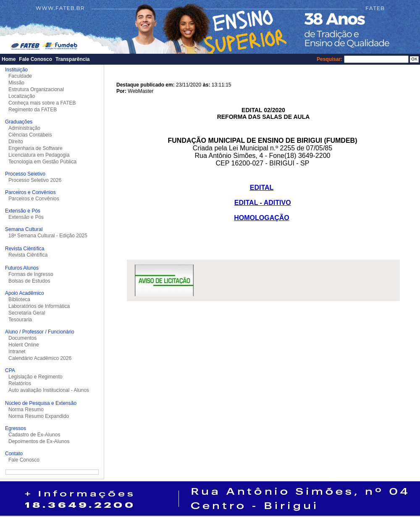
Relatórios (20, 383)
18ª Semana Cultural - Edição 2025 (48, 236)
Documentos (22, 338)
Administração (24, 128)
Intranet (17, 352)
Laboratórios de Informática (39, 306)
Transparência (72, 59)
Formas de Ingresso (31, 274)
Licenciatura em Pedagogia (39, 155)
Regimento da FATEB (33, 110)
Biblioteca (19, 299)
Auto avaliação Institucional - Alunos (49, 390)
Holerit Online (24, 345)
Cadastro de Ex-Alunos (34, 435)
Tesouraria (20, 320)
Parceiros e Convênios (34, 199)
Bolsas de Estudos (29, 281)
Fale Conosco (35, 59)
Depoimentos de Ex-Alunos (39, 441)
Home (9, 59)
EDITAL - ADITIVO (263, 203)
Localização (22, 96)
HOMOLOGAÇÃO (262, 218)
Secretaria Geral (27, 313)
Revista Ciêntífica (28, 255)
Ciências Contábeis (30, 135)
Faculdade (20, 76)
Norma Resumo (26, 409)
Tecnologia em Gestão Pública (42, 162)
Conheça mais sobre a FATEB (42, 103)
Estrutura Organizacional (36, 89)
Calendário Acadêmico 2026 (40, 358)
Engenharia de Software (35, 148)
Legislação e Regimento (35, 377)
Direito (16, 142)
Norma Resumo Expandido (39, 416)
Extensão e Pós (26, 217)
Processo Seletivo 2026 (35, 180)
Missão (16, 83)
